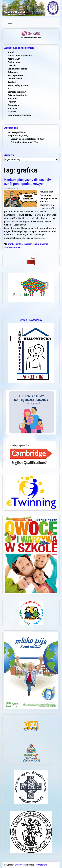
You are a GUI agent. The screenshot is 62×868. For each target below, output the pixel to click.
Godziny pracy (15, 62)
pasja (36, 244)
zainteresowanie (12, 247)
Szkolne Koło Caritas (18, 95)
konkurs (20, 244)
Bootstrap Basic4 (41, 865)
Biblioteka (13, 98)
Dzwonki (12, 65)
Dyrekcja (12, 82)
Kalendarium (14, 59)
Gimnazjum (13, 105)
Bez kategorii (14, 132)
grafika (11, 244)
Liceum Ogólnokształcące (24, 139)
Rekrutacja (13, 72)
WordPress (20, 865)
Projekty (12, 102)
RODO (11, 89)
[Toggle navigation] (10, 22)
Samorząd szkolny (17, 92)
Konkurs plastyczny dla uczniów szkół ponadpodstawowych (28, 182)
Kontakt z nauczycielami (20, 56)
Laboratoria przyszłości (19, 115)
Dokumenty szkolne (17, 69)
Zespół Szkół (14, 136)
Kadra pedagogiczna (18, 85)
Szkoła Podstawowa (21, 142)
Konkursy (12, 108)
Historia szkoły (15, 79)
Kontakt (11, 52)
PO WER (12, 112)
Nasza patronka (15, 75)
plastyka (44, 244)
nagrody (28, 244)
